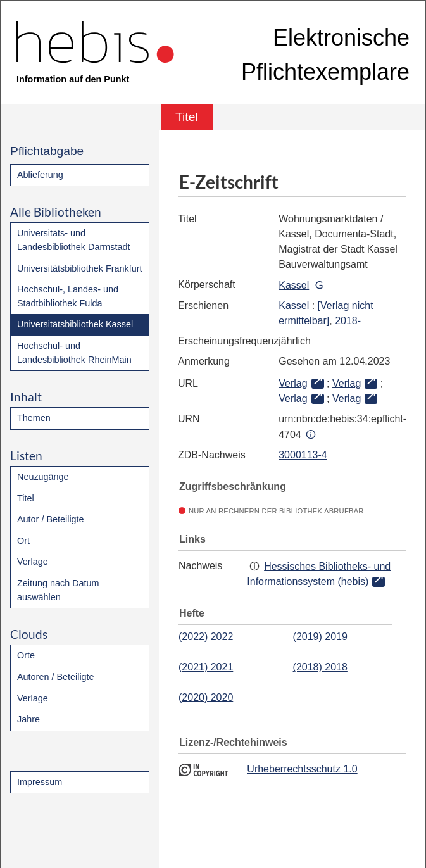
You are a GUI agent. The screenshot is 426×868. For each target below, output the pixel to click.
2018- (348, 321)
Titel (26, 498)
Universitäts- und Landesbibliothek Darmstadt (73, 240)
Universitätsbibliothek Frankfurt (80, 268)
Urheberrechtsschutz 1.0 (302, 769)
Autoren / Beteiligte (56, 677)
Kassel (294, 285)
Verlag (293, 383)
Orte (26, 655)
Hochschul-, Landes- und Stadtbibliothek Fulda (68, 296)
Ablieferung (40, 175)
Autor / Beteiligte (51, 519)
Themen (34, 418)
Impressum (40, 782)
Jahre (28, 719)
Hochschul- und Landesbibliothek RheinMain (74, 353)
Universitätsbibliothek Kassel (75, 324)
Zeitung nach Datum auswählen (58, 590)
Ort (23, 541)
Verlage (33, 562)
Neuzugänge (43, 477)
